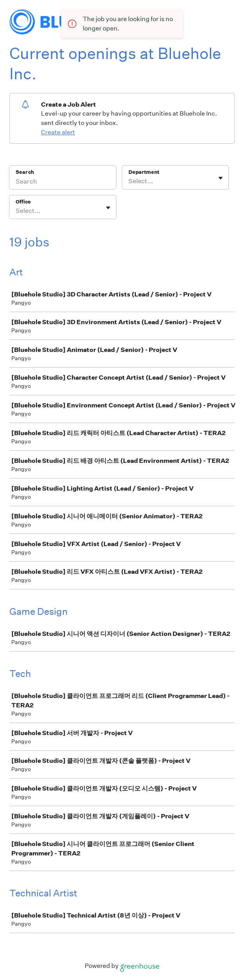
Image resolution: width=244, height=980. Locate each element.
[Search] (63, 182)
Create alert (58, 132)
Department (144, 172)
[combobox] (129, 181)
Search (25, 172)
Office (23, 202)
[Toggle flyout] (221, 178)
